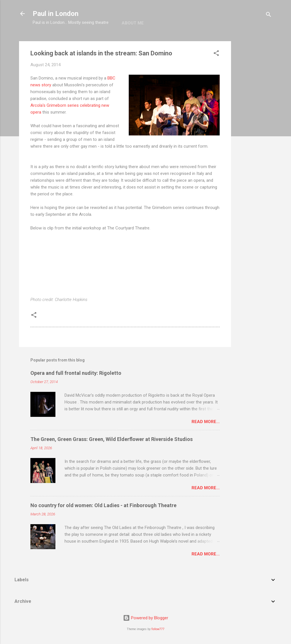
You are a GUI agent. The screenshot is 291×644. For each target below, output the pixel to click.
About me (133, 23)
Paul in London (56, 14)
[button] (216, 54)
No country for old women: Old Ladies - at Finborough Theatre (103, 505)
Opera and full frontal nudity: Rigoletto (76, 373)
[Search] (269, 15)
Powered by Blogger (146, 618)
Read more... (206, 422)
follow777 (158, 629)
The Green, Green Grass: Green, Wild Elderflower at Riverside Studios (112, 439)
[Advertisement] (254, 126)
